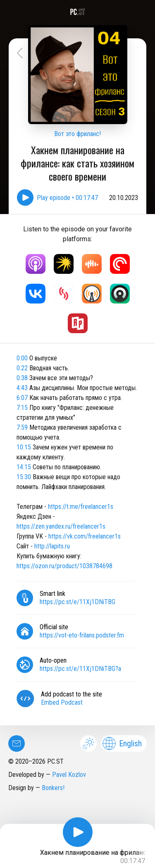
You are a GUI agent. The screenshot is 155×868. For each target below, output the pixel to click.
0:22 (22, 368)
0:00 (22, 358)
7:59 (22, 427)
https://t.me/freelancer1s (81, 507)
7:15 (22, 408)
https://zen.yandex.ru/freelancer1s (61, 526)
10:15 (24, 447)
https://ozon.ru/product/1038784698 (64, 566)
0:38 (22, 378)
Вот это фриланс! (77, 134)
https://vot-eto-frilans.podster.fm (82, 635)
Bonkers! (53, 788)
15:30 (24, 477)
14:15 (24, 467)
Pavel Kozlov (69, 775)
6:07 (22, 398)
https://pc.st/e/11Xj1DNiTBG (77, 602)
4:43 (22, 388)
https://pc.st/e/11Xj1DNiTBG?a (80, 669)
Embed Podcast (62, 702)
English (122, 743)
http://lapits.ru (52, 546)
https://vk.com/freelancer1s (85, 536)
